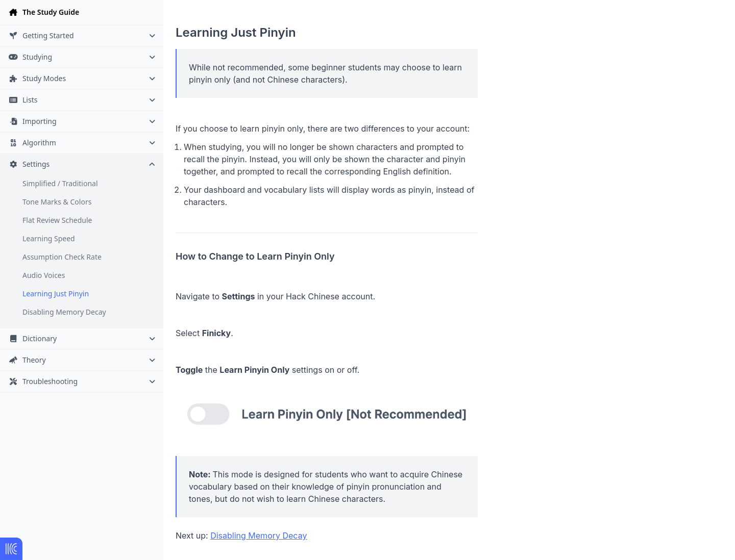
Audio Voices (44, 275)
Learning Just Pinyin (56, 294)
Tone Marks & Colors (57, 202)
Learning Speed (49, 238)
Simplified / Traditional (60, 183)
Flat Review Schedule (57, 220)
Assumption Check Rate (62, 257)
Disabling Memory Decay (64, 312)
